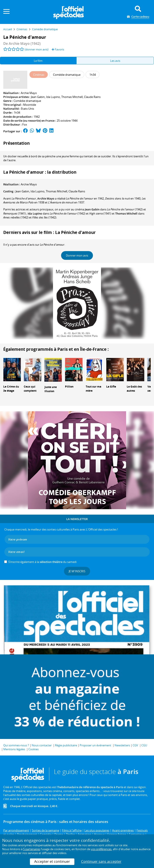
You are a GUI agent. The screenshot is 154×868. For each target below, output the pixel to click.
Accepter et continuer (52, 861)
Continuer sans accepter (101, 861)
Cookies (33, 749)
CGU (144, 745)
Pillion (69, 387)
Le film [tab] (38, 61)
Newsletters (122, 745)
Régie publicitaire (66, 745)
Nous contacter (42, 745)
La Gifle (111, 387)
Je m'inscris (77, 571)
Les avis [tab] (115, 61)
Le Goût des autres (134, 389)
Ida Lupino (53, 97)
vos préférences (101, 849)
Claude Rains (92, 97)
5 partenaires (32, 849)
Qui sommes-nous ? (16, 745)
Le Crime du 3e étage (11, 389)
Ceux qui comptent (30, 389)
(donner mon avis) (37, 49)
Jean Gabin (38, 97)
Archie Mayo (29, 93)
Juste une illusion (51, 389)
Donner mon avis (77, 255)
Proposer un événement (95, 745)
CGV (135, 745)
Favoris (58, 49)
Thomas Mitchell (72, 97)
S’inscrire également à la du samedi (42, 562)
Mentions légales (14, 749)
